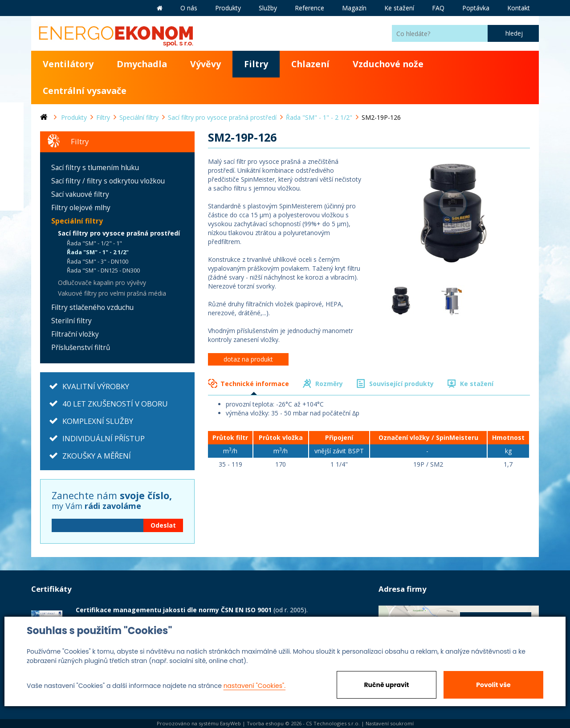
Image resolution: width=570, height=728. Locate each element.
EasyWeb (230, 723)
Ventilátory (68, 64)
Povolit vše (493, 685)
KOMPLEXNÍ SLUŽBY (98, 421)
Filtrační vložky (75, 334)
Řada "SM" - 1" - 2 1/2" (98, 252)
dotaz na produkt (248, 359)
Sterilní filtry (71, 321)
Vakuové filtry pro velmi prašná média (112, 293)
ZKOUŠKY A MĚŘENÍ (97, 456)
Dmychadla (142, 64)
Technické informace (255, 384)
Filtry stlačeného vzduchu (92, 307)
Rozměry (329, 384)
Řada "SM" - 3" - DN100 (98, 261)
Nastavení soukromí (390, 723)
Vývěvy (206, 64)
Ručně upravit (386, 685)
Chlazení (310, 64)
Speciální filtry (77, 221)
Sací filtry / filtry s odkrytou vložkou (108, 181)
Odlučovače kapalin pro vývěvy (102, 283)
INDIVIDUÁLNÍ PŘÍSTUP (104, 438)
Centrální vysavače (85, 91)
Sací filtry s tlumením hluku (95, 168)
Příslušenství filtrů (81, 348)
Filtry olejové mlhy (81, 208)
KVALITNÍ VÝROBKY (96, 386)
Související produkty (401, 384)
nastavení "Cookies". (254, 686)
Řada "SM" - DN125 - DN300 (103, 270)
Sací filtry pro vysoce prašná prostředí (119, 233)
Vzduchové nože (388, 64)
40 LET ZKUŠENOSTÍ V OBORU (115, 404)
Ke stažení (477, 384)
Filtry (256, 64)
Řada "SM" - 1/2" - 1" (94, 243)
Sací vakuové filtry (80, 194)
